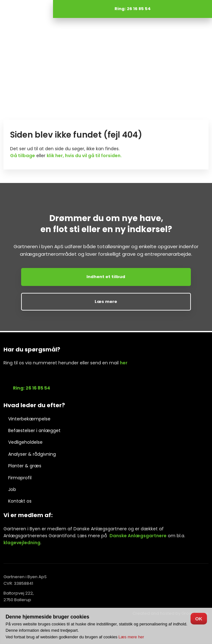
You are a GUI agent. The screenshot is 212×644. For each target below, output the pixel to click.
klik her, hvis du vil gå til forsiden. (84, 156)
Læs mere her (131, 637)
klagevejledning (22, 543)
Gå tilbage (23, 156)
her (124, 363)
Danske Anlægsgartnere (138, 536)
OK (199, 619)
